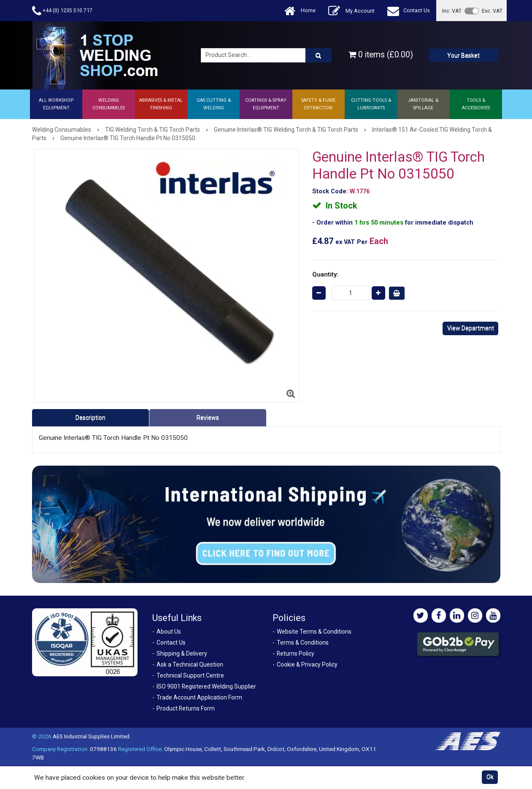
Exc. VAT (492, 11)
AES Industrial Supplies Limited (91, 736)
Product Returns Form (186, 708)
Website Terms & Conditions (314, 632)
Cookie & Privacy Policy (307, 664)
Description (90, 418)
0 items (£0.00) (381, 55)
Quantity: (325, 274)
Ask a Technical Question (190, 664)
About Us (169, 632)
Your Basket (463, 55)
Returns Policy (296, 653)
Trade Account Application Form (199, 697)
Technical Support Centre (190, 675)
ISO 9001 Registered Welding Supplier (206, 686)
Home (300, 11)
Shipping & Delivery (182, 653)
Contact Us (409, 11)
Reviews (208, 418)
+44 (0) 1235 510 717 (62, 11)
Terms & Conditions (303, 643)
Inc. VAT (452, 11)
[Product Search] (319, 55)
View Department (471, 328)
